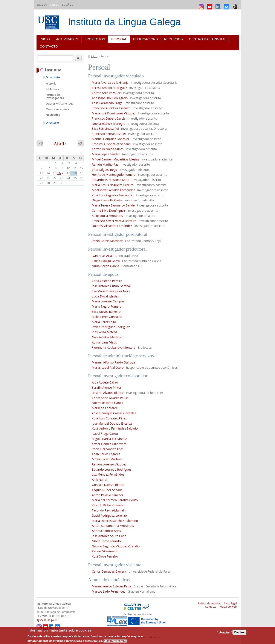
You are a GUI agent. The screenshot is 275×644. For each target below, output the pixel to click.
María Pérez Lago (104, 322)
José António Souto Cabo (109, 536)
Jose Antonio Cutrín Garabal (111, 286)
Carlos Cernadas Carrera (109, 571)
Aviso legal (230, 603)
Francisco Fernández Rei (109, 134)
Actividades (67, 39)
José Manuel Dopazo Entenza (112, 423)
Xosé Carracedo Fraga (107, 103)
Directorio (52, 123)
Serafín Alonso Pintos (107, 387)
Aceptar (225, 632)
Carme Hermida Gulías (108, 149)
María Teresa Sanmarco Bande (113, 205)
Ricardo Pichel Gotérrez (108, 505)
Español (67, 5)
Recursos (173, 39)
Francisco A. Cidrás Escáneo (111, 108)
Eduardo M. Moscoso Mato (111, 180)
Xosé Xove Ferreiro (105, 556)
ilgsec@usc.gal (47, 620)
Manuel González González (111, 139)
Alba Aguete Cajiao (105, 382)
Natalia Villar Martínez (107, 337)
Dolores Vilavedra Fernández (112, 226)
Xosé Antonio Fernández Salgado (115, 428)
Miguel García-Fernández (109, 439)
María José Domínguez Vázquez (114, 113)
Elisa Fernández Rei (105, 129)
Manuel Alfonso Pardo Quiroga (114, 362)
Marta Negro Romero (107, 306)
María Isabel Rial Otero (108, 367)
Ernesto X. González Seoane (111, 144)
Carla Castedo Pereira (107, 281)
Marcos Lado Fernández (109, 591)
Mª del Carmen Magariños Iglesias (116, 159)
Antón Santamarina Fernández (113, 526)
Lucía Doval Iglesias (106, 296)
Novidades (53, 115)
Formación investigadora (55, 96)
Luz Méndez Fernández (108, 474)
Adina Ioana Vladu (105, 342)
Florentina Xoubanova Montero (114, 347)
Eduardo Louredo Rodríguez (112, 469)
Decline (239, 632)
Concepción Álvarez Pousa (110, 398)
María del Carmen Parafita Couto (115, 500)
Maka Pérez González (107, 317)
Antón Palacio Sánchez (108, 495)
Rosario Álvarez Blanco (108, 393)
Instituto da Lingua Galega (124, 22)
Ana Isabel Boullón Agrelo (110, 98)
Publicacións (146, 39)
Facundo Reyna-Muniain (109, 510)
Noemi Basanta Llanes (108, 403)
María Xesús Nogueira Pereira (113, 185)
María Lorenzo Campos (108, 301)
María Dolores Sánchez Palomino (115, 521)
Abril (60, 144)
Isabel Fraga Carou (105, 434)
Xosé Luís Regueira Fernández (113, 195)
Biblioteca (52, 89)
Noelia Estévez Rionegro (109, 124)
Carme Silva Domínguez (108, 210)
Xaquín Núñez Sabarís (107, 490)
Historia (51, 83)
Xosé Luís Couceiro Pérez (109, 418)
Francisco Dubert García (109, 118)
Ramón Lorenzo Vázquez (109, 464)
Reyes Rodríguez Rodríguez (111, 327)
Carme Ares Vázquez (106, 93)
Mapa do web (228, 607)
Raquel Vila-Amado (106, 551)
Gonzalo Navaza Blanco (108, 485)
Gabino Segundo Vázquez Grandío (116, 546)
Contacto (49, 46)
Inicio (45, 39)
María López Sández (106, 154)
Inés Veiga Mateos (105, 332)
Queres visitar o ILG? (60, 103)
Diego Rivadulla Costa (107, 200)
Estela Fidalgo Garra (106, 261)
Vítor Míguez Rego (105, 170)
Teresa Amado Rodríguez (109, 88)
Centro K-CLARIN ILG (207, 39)
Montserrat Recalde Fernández (113, 190)
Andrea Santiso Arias (106, 531)
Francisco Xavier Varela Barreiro (114, 221)
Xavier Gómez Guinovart (109, 444)
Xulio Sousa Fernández (108, 216)
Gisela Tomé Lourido (106, 541)
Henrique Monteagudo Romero (114, 175)
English (42, 5)
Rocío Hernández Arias (108, 449)
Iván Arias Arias (103, 256)
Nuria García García (106, 266)
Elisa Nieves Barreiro (106, 312)
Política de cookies (209, 603)
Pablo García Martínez (107, 241)
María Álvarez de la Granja (111, 82)
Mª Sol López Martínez (108, 459)
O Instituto (53, 77)
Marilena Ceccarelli (105, 408)
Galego (54, 5)
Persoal (119, 39)
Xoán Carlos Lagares (106, 454)
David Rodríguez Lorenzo (109, 515)
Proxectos (95, 39)
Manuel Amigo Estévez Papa (112, 586)
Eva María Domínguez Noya (111, 291)
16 (60, 173)
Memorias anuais (57, 109)
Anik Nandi (100, 480)
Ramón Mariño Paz (105, 164)
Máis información (115, 641)
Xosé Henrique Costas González (114, 413)
